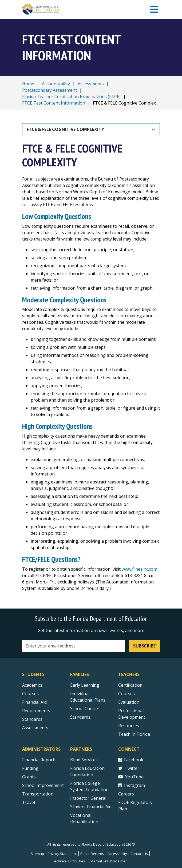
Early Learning (85, 685)
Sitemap (37, 854)
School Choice (84, 709)
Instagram (132, 785)
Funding (30, 768)
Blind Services (84, 760)
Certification (130, 685)
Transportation (38, 794)
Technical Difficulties (69, 861)
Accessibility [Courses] (117, 854)
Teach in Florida (134, 734)
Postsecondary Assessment (50, 90)
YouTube (131, 777)
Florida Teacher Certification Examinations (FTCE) (71, 97)
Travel (29, 802)
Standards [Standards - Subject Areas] (32, 719)
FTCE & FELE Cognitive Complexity (65, 129)
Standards (80, 717)
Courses (30, 694)
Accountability (56, 84)
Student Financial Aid (91, 807)
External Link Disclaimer (108, 861)
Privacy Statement (62, 854)
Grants (29, 777)
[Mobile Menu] (154, 9)
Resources (129, 726)
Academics (32, 685)
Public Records (92, 854)
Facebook (131, 760)
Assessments (91, 84)
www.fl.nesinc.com (139, 569)
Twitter (129, 768)
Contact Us (139, 854)
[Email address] (74, 646)
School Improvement (43, 785)
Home (28, 84)
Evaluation (129, 702)
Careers (126, 794)
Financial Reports (39, 760)
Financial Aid (34, 702)
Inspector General (88, 798)
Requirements (36, 711)
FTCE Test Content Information (54, 103)
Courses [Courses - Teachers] (126, 694)
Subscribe (144, 646)
